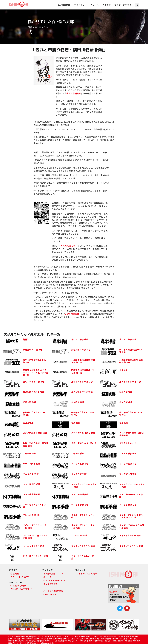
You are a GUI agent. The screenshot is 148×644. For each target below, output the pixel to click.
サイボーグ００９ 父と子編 (83, 516)
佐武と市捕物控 (74, 93)
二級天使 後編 (30, 453)
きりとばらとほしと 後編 (35, 556)
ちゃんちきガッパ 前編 (34, 546)
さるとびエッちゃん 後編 (83, 546)
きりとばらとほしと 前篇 (83, 557)
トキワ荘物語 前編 (80, 494)
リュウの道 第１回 (128, 464)
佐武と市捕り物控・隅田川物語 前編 (35, 444)
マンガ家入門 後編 (128, 474)
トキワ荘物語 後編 (32, 494)
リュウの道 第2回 (79, 474)
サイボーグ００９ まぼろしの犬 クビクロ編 (131, 516)
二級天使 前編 (78, 453)
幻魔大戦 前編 (30, 402)
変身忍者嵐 (28, 423)
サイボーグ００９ (123, 5)
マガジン (107, 5)
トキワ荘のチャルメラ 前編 (35, 506)
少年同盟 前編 (126, 402)
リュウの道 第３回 (80, 464)
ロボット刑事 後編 (128, 453)
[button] (137, 5)
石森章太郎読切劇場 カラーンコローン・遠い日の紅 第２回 (35, 373)
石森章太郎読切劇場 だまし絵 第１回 (83, 371)
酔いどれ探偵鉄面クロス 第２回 (131, 351)
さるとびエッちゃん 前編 (131, 546)
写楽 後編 (76, 423)
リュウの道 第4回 (31, 474)
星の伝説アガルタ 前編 (82, 392)
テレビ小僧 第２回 (128, 505)
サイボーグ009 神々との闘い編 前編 (35, 537)
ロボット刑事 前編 (32, 464)
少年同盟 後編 (78, 402)
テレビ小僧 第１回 (32, 515)
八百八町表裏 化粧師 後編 (35, 433)
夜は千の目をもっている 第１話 (131, 414)
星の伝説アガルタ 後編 (34, 392)
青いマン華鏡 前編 (128, 339)
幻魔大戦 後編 (126, 392)
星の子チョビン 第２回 (82, 382)
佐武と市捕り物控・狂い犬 (84, 443)
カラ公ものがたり (80, 535)
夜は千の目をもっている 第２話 (83, 414)
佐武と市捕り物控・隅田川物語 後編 (132, 434)
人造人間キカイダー (129, 443)
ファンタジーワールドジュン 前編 (132, 485)
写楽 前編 (124, 423)
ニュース (94, 5)
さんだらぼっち (68, 246)
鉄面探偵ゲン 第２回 (33, 350)
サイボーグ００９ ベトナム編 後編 (35, 526)
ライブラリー (80, 5)
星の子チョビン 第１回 (130, 382)
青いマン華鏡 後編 (80, 339)
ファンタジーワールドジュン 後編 (84, 485)
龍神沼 (26, 339)
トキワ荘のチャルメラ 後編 (131, 496)
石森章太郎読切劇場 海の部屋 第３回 (131, 361)
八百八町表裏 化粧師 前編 (83, 433)
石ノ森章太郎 (64, 5)
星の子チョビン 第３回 (34, 382)
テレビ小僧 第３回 (80, 505)
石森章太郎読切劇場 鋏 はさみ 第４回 (83, 361)
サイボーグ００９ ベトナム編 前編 (83, 526)
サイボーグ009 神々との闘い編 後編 (132, 526)
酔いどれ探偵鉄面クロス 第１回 (34, 361)
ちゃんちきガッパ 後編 (130, 535)
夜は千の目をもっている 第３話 (34, 414)
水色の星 (123, 370)
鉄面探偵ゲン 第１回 (81, 350)
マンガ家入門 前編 (32, 484)
